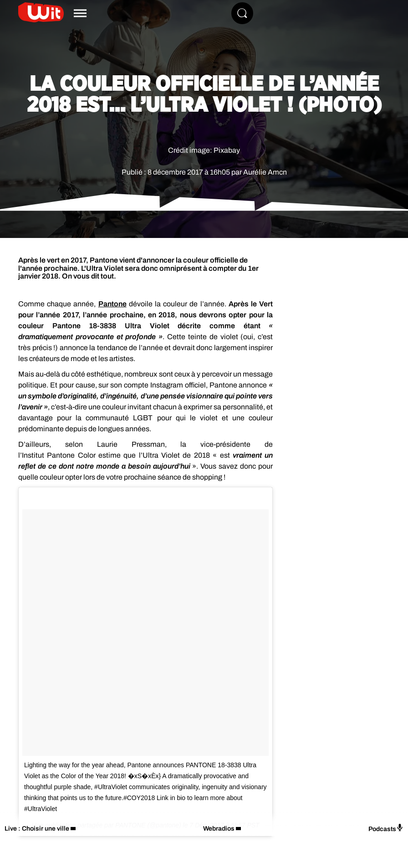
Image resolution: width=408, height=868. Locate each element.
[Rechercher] (242, 13)
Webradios (219, 829)
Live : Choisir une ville (37, 829)
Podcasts (386, 828)
